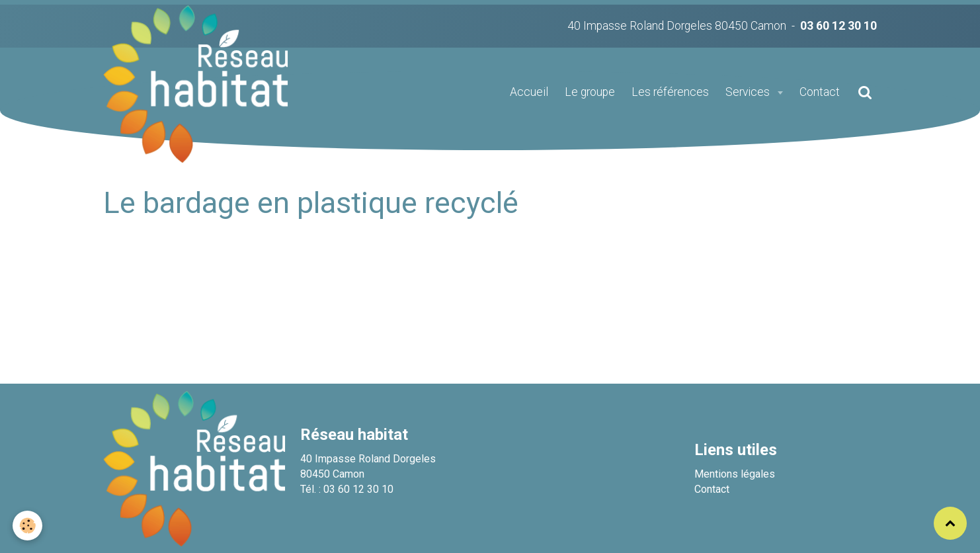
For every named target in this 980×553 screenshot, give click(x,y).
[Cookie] (28, 526)
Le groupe (590, 92)
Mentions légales (735, 474)
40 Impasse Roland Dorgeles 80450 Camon (677, 26)
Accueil (529, 92)
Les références (670, 92)
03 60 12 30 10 (838, 26)
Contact (820, 92)
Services (749, 92)
